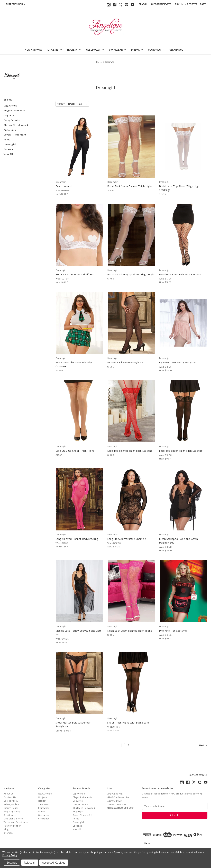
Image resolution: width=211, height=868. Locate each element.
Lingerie (54, 50)
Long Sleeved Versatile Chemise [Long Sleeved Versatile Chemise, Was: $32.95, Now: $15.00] (127, 539)
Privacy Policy (11, 804)
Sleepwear (95, 50)
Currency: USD (15, 4)
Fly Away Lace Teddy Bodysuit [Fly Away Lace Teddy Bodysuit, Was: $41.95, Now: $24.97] (177, 362)
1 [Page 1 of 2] (123, 745)
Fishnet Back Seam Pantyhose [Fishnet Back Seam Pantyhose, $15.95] (125, 362)
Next (203, 745)
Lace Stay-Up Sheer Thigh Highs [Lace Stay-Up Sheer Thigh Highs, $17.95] (75, 451)
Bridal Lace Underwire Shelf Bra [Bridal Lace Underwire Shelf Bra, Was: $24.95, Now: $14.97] (75, 274)
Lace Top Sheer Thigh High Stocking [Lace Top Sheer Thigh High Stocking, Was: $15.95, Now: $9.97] (181, 451)
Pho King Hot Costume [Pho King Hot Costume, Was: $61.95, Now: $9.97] (173, 631)
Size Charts (10, 815)
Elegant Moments (14, 111)
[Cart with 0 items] (203, 4)
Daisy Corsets (12, 120)
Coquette (9, 115)
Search (143, 4)
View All (8, 154)
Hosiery (74, 50)
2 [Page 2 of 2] (129, 745)
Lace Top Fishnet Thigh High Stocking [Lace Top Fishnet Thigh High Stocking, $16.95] (130, 451)
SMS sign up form (13, 819)
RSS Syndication (12, 826)
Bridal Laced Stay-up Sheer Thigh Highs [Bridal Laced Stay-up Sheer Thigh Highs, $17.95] (131, 274)
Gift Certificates (161, 4)
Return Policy (11, 808)
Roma (7, 140)
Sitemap (8, 833)
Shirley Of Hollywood (16, 125)
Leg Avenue (10, 106)
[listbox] (78, 104)
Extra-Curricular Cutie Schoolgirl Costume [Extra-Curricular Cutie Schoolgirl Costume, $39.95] (74, 364)
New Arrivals (33, 50)
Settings (12, 863)
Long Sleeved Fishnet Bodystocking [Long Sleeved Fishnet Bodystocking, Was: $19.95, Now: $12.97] (77, 539)
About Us (9, 794)
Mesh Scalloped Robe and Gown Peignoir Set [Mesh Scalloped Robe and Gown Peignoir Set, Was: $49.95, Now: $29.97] (178, 541)
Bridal (137, 50)
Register (192, 4)
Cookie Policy (11, 801)
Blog (6, 829)
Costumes (156, 50)
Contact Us (10, 797)
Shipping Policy (12, 812)
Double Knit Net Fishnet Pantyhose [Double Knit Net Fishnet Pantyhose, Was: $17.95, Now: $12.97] (180, 274)
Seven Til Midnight (15, 135)
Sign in (179, 4)
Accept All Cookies (54, 863)
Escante (8, 149)
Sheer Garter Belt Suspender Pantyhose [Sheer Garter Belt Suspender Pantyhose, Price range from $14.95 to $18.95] (73, 724)
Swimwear (117, 50)
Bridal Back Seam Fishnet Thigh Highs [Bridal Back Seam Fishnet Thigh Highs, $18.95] (130, 186)
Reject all (30, 863)
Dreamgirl (10, 144)
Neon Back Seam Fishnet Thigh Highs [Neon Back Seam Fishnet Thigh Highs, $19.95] (130, 631)
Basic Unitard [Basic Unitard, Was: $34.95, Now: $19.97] (63, 186)
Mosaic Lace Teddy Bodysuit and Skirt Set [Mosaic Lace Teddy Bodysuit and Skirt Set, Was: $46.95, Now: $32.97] (78, 633)
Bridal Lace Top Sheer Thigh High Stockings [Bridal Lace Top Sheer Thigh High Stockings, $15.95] (179, 188)
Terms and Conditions (16, 822)
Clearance (178, 50)
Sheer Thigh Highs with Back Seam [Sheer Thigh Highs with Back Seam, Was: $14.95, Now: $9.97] (128, 722)
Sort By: (61, 104)
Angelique (10, 130)
